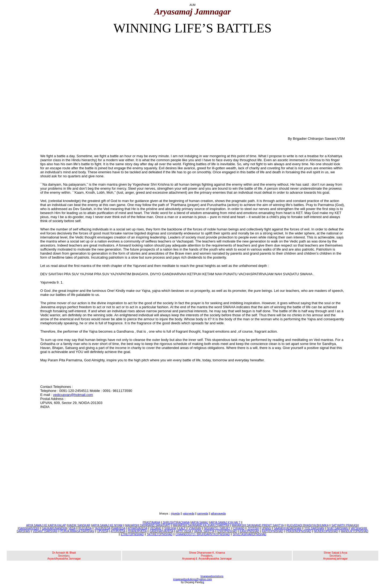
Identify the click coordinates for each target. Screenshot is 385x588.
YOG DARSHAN (314, 528)
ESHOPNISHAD (227, 531)
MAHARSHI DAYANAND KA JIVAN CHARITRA (201, 525)
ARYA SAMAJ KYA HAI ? (225, 522)
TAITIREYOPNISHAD (160, 534)
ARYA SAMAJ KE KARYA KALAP (46, 525)
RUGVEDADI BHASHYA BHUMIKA (308, 525)
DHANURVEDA (137, 531)
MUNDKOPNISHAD (326, 531)
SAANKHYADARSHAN (288, 528)
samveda (203, 514)
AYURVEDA (118, 531)
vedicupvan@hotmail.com (73, 395)
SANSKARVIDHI (29, 528)
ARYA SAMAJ (200, 522)
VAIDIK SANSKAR (79, 525)
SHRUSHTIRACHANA (176, 522)
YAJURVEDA (102, 528)
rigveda (175, 514)
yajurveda (188, 514)
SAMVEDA (119, 528)
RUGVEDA (85, 528)
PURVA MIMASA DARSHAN (77, 531)
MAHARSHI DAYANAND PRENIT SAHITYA (258, 525)
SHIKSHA (170, 528)
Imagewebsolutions (212, 576)
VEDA (72, 528)
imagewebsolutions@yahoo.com (192, 579)
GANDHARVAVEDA (161, 531)
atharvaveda (218, 514)
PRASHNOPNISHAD (299, 531)
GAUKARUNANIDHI (54, 528)
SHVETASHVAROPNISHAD (249, 534)
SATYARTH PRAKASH (345, 525)
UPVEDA (103, 531)
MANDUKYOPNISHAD (354, 531)
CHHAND (239, 528)
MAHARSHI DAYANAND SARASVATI (148, 525)
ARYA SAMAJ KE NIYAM (107, 525)
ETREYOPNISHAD (132, 534)
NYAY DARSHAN (338, 528)
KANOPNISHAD (250, 531)
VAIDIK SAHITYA (204, 531)
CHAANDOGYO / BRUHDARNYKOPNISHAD (203, 534)
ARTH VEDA (184, 531)
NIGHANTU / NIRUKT (217, 528)
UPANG (266, 528)
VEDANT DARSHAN (45, 531)
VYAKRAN (195, 528)
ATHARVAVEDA (138, 528)
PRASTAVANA (151, 522)
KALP (182, 528)
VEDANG (156, 528)
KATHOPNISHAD (273, 531)
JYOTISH (253, 528)
